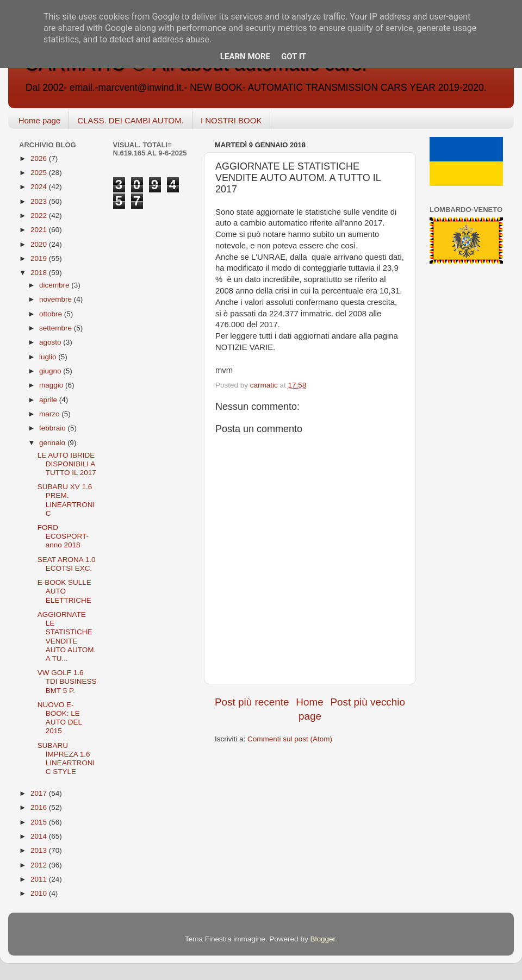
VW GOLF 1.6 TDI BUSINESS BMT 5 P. (67, 681)
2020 (40, 244)
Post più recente (252, 702)
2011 (40, 879)
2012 (40, 865)
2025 (40, 173)
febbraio (54, 428)
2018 (40, 273)
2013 (40, 850)
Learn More (245, 57)
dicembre (55, 285)
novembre (57, 299)
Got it (294, 57)
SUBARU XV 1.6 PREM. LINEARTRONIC (66, 500)
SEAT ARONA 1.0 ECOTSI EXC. (67, 564)
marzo (50, 414)
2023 (40, 201)
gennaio (53, 443)
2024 (40, 187)
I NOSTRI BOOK (231, 120)
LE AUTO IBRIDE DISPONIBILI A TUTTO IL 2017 (67, 464)
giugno (51, 371)
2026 (40, 158)
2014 (40, 836)
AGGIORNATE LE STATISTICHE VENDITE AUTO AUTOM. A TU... (67, 636)
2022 (40, 216)
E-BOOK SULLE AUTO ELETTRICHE (64, 591)
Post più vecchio (368, 702)
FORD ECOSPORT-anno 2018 (63, 536)
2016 (40, 807)
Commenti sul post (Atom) (290, 739)
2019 (40, 258)
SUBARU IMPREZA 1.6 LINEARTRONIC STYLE (66, 759)
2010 (40, 893)
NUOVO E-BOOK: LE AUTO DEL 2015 (60, 718)
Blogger (322, 939)
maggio (52, 385)
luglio (49, 357)
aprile (49, 400)
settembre (57, 328)
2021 (40, 230)
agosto (51, 342)
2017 (40, 793)
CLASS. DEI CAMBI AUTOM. (130, 120)
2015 (40, 822)
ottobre (52, 314)
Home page (40, 120)
